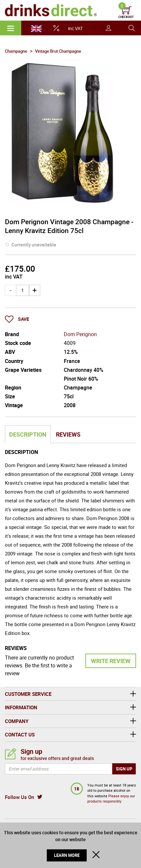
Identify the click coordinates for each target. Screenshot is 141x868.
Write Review (111, 661)
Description (28, 434)
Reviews (68, 434)
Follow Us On (19, 797)
